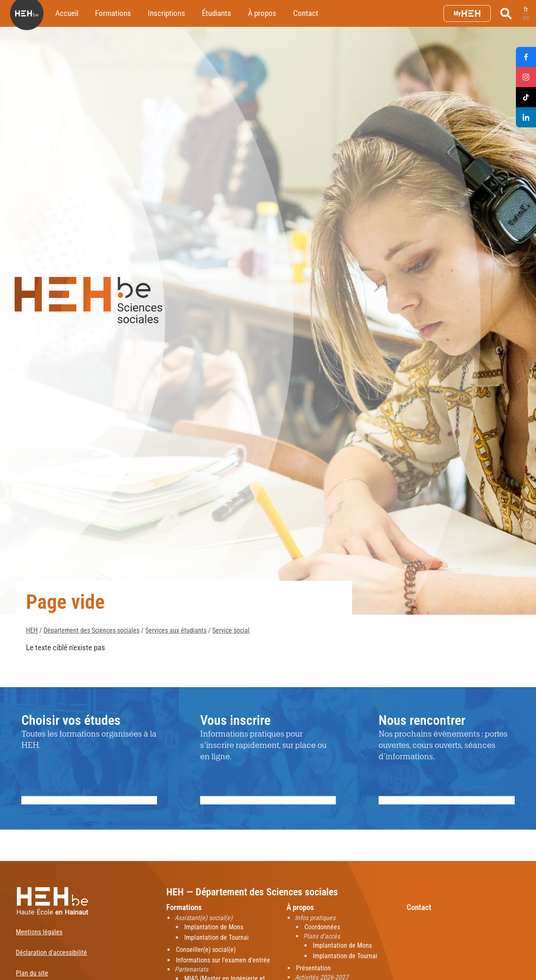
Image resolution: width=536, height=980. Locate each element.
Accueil (67, 13)
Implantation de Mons (214, 927)
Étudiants (216, 13)
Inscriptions (166, 13)
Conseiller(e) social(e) (206, 950)
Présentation (313, 968)
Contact (306, 13)
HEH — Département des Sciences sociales (252, 892)
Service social (231, 630)
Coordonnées (322, 927)
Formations (113, 13)
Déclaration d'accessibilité (52, 953)
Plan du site (32, 973)
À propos (262, 13)
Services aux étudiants (176, 630)
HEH (32, 630)
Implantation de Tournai (216, 937)
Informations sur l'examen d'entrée (223, 960)
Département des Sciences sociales (91, 630)
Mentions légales (39, 932)
